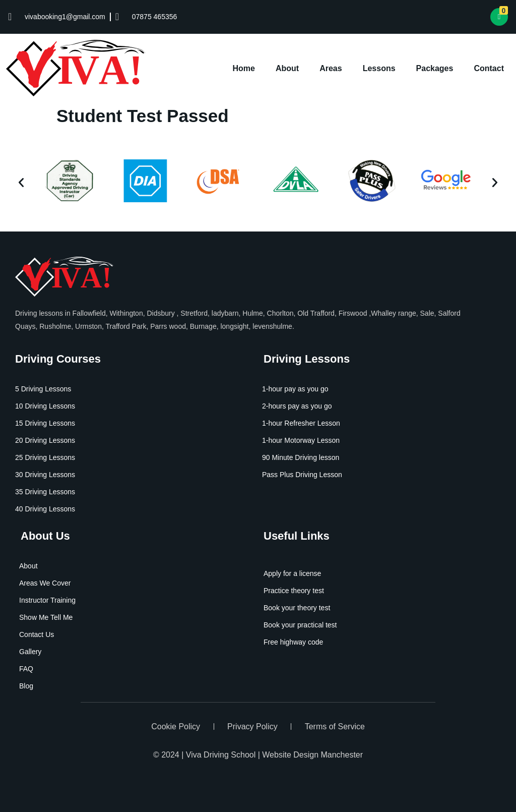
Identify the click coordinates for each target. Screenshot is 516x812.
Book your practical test (300, 625)
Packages (435, 68)
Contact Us (37, 634)
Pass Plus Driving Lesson (302, 475)
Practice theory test (294, 591)
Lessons (379, 68)
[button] (21, 183)
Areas (331, 68)
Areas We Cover (45, 583)
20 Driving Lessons (45, 440)
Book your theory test (297, 608)
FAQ (26, 669)
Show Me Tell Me (46, 617)
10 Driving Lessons (45, 406)
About (287, 68)
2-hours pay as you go (297, 406)
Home (244, 68)
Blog (26, 686)
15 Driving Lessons (45, 423)
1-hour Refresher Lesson (301, 423)
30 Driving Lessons (45, 475)
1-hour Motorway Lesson (301, 440)
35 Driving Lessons (45, 492)
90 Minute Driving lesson (301, 457)
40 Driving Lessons (45, 509)
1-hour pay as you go (295, 389)
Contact (489, 68)
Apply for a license (292, 573)
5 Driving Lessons (43, 389)
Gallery (30, 652)
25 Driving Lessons (45, 457)
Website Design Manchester (312, 755)
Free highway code (293, 642)
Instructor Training (47, 600)
